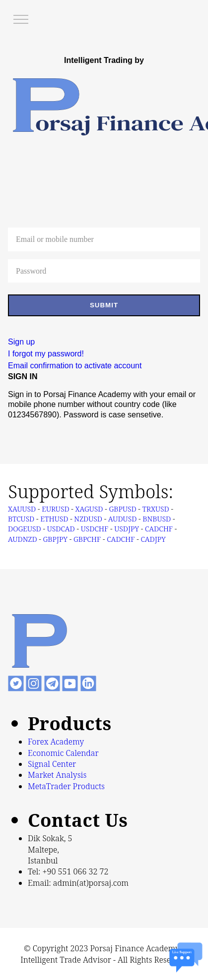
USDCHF (95, 529)
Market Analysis (57, 775)
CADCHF (159, 529)
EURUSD (55, 509)
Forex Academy (56, 742)
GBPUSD (122, 509)
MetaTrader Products (66, 786)
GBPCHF (87, 539)
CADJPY (153, 539)
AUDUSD (122, 519)
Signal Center (52, 764)
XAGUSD (89, 509)
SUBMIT (104, 305)
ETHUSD (54, 519)
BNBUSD (157, 519)
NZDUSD (88, 519)
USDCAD (61, 529)
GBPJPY (55, 539)
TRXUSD (156, 509)
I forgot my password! (46, 354)
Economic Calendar (63, 753)
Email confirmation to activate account (75, 366)
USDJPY (127, 529)
